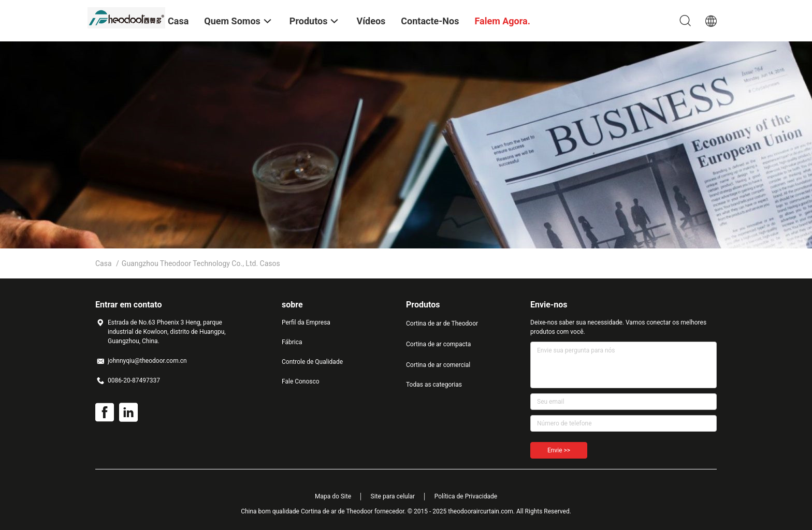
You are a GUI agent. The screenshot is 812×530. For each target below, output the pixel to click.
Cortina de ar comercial (438, 365)
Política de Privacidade (466, 496)
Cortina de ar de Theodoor (442, 323)
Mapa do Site (333, 496)
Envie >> (559, 450)
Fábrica (292, 342)
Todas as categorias (434, 385)
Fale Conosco (301, 381)
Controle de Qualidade (312, 362)
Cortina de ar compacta (438, 344)
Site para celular (393, 496)
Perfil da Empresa (306, 322)
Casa (104, 263)
